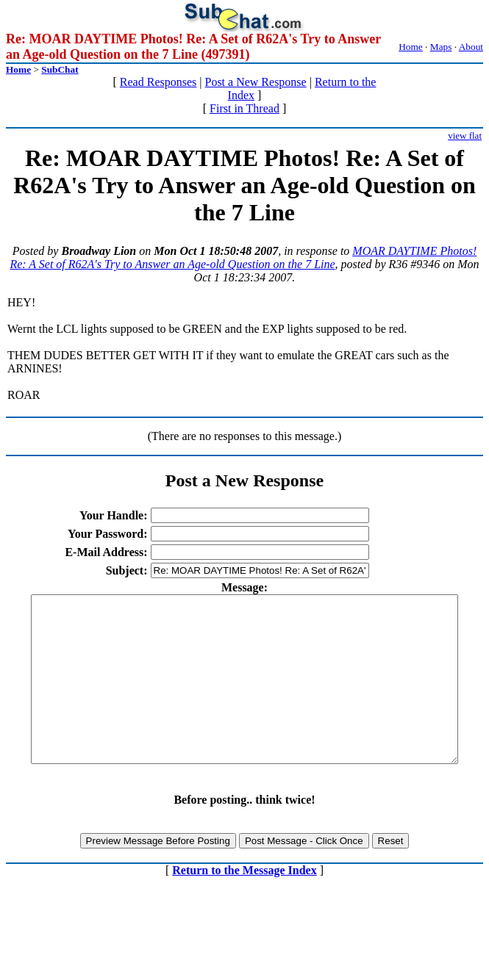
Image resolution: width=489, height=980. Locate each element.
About (471, 47)
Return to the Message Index (244, 903)
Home (411, 47)
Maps (441, 47)
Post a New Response (255, 82)
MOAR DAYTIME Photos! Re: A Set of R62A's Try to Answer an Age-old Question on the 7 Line (243, 257)
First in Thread (244, 108)
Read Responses (158, 82)
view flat (465, 136)
